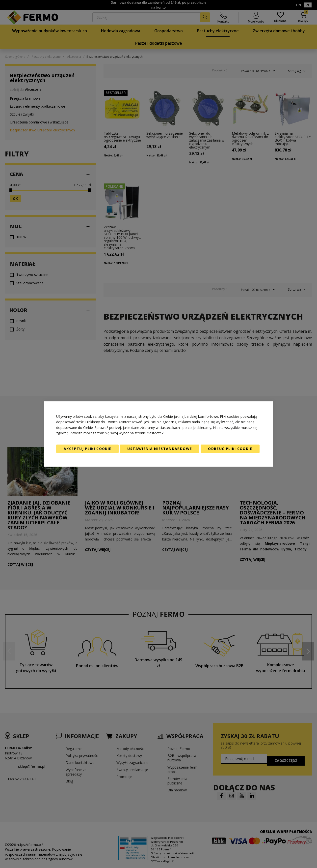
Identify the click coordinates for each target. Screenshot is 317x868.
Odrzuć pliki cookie (230, 449)
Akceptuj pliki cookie (87, 449)
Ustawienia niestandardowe (160, 449)
